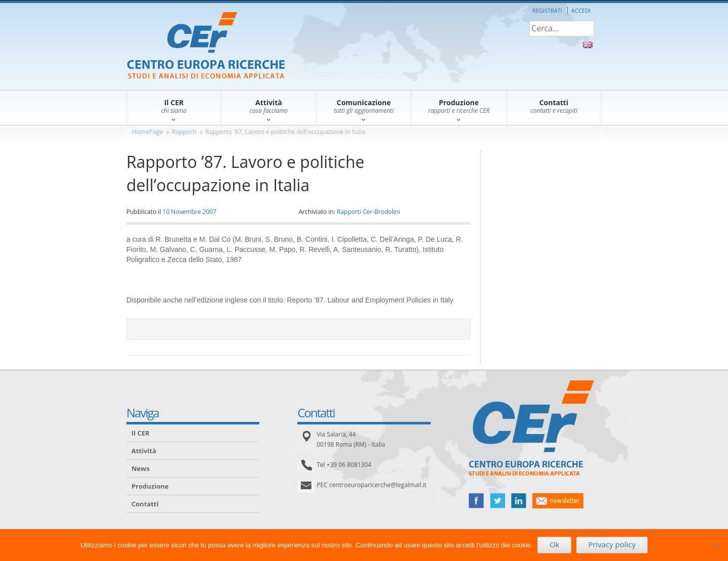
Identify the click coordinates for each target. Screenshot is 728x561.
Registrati (547, 10)
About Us (588, 45)
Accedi (581, 10)
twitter (497, 501)
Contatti (145, 504)
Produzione (150, 486)
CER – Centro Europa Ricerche (206, 46)
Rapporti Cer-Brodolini (368, 212)
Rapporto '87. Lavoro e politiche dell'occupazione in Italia (285, 132)
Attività (144, 451)
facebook (476, 501)
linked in (519, 501)
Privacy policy (612, 544)
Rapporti (184, 132)
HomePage (147, 132)
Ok (555, 544)
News (141, 468)
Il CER (141, 433)
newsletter (558, 501)
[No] (715, 545)
